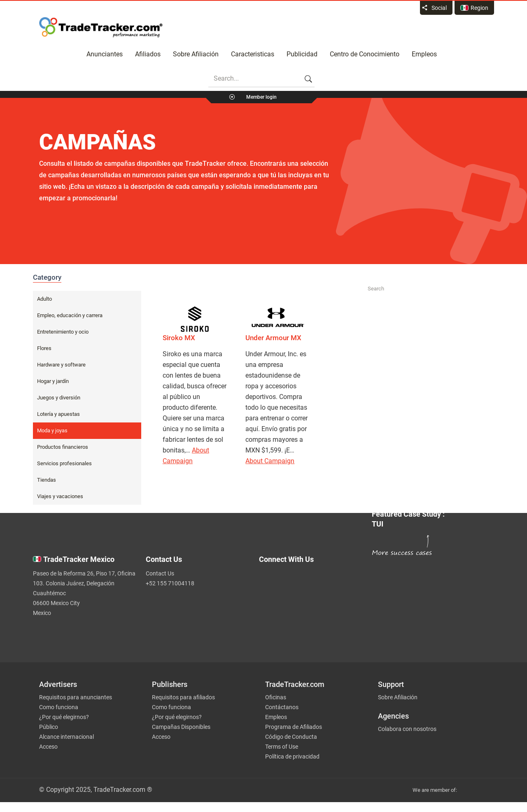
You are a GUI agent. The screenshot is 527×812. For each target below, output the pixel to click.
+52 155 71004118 (170, 583)
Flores (44, 348)
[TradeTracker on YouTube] (313, 628)
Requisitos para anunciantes (76, 697)
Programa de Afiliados (294, 727)
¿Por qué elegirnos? (64, 717)
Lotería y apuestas (58, 414)
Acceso (48, 747)
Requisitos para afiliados (183, 697)
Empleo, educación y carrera (70, 315)
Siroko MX (179, 338)
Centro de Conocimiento (365, 54)
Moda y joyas (52, 430)
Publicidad (302, 54)
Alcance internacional (66, 737)
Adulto (44, 299)
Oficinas (276, 697)
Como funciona (59, 707)
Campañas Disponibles (181, 727)
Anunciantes (105, 54)
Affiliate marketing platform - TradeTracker (101, 27)
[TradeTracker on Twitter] (310, 582)
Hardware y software (61, 365)
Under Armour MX (273, 338)
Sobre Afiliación (196, 54)
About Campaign (270, 461)
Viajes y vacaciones (60, 496)
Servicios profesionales (64, 463)
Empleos (424, 54)
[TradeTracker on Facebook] (310, 599)
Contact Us (160, 573)
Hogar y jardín (53, 381)
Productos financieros (63, 447)
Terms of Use (282, 747)
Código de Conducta (291, 737)
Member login (261, 97)
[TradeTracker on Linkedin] (310, 615)
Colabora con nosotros (407, 729)
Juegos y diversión (59, 398)
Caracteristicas (253, 54)
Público (49, 727)
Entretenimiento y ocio (63, 332)
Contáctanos (282, 707)
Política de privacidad (292, 756)
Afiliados (148, 54)
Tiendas (47, 480)
